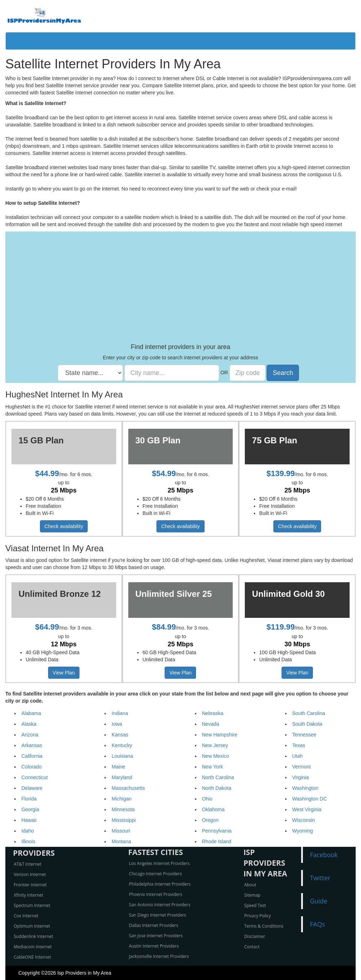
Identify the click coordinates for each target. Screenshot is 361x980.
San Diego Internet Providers (158, 915)
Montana (121, 841)
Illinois (28, 841)
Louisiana (122, 756)
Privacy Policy (257, 916)
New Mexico (216, 756)
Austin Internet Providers (154, 946)
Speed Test (255, 905)
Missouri (121, 831)
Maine (118, 767)
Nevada (211, 724)
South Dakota (307, 724)
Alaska (29, 724)
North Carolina (218, 777)
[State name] (90, 373)
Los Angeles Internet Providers (159, 863)
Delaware (32, 788)
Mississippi (124, 820)
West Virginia (307, 809)
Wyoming (303, 831)
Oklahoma (213, 809)
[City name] (172, 373)
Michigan (122, 799)
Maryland (122, 777)
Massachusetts (128, 788)
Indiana (120, 713)
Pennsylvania (217, 831)
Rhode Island (217, 841)
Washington (305, 788)
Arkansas (32, 745)
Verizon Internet (30, 874)
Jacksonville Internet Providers (159, 956)
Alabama (31, 713)
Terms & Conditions (264, 926)
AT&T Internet (28, 864)
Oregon (210, 820)
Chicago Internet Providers (155, 874)
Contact (252, 947)
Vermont (301, 767)
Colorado (32, 767)
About (250, 885)
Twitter (320, 878)
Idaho (28, 831)
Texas (299, 745)
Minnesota (123, 809)
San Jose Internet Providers (156, 936)
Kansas (120, 735)
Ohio (207, 799)
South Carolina (309, 713)
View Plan (64, 673)
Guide (319, 901)
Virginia (300, 777)
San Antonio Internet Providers (160, 905)
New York (213, 767)
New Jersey (215, 745)
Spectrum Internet (32, 905)
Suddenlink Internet (34, 936)
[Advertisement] (180, 290)
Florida (29, 799)
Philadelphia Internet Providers (160, 884)
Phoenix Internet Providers (156, 894)
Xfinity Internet (29, 895)
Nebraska (213, 713)
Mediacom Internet (33, 947)
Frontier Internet (30, 885)
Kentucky (122, 745)
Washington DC (310, 799)
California (32, 756)
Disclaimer (255, 936)
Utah (298, 756)
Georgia (30, 809)
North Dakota (217, 788)
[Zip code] (247, 373)
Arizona (30, 735)
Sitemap (252, 895)
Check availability (64, 526)
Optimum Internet (32, 926)
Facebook (324, 855)
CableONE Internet (33, 957)
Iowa (117, 724)
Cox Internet (26, 916)
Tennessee (304, 735)
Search (283, 373)
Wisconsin (304, 820)
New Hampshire (220, 735)
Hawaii (29, 820)
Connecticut (35, 777)
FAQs (318, 924)
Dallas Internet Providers (154, 925)
